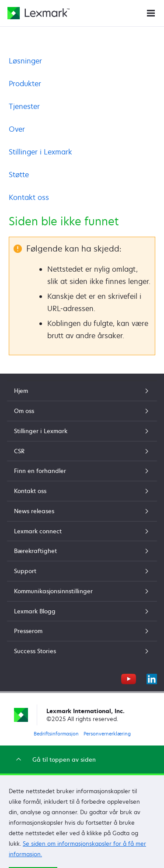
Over (17, 129)
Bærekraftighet (82, 551)
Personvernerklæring (107, 733)
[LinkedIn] (152, 678)
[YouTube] (129, 678)
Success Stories (82, 651)
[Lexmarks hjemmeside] (38, 13)
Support (82, 571)
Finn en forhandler (82, 471)
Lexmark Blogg (82, 611)
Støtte (19, 175)
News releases (82, 511)
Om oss (82, 411)
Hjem (82, 391)
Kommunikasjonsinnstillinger (82, 591)
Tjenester (24, 106)
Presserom (82, 631)
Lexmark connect (82, 531)
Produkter (25, 84)
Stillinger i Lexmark (40, 152)
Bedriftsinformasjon (56, 733)
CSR (82, 451)
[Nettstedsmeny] (151, 12)
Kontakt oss (29, 197)
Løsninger (25, 61)
